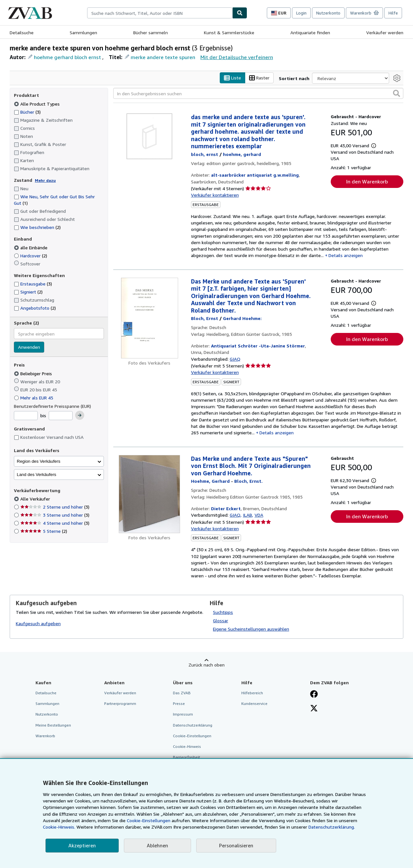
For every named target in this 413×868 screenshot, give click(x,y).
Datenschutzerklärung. (332, 827)
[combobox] (160, 13)
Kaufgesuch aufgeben (38, 623)
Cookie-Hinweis (187, 746)
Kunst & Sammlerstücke (229, 32)
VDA (259, 515)
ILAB (247, 515)
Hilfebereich (252, 693)
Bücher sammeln (151, 32)
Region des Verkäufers (39, 461)
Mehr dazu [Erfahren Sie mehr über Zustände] (45, 180)
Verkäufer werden (385, 32)
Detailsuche (22, 32)
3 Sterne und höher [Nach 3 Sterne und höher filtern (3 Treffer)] (55, 515)
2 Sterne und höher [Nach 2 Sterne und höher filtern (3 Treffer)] (55, 507)
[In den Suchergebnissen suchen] (258, 94)
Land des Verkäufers (36, 475)
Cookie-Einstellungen (149, 820)
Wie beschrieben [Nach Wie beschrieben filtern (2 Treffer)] (37, 227)
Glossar (221, 621)
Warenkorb (45, 736)
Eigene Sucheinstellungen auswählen (251, 629)
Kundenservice (254, 704)
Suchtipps (223, 612)
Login (301, 13)
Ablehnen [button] (157, 845)
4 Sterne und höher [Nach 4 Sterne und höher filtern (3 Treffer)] (55, 523)
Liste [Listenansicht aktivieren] (232, 78)
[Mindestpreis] (26, 416)
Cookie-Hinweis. (59, 827)
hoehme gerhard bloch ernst (67, 57)
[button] (397, 94)
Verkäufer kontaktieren (215, 195)
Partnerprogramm (120, 704)
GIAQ (235, 359)
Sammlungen (83, 32)
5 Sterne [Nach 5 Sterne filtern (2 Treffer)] (44, 531)
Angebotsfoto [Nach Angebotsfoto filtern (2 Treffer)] (35, 308)
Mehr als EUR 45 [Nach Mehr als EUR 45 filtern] (34, 398)
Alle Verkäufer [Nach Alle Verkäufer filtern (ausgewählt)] (36, 499)
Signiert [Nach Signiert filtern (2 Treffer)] (28, 292)
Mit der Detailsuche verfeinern (237, 57)
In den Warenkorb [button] (367, 182)
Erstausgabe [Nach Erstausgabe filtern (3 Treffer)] (33, 284)
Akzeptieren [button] (82, 845)
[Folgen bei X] (314, 709)
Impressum (183, 714)
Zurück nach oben (206, 665)
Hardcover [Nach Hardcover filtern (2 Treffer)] (30, 256)
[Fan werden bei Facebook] (314, 695)
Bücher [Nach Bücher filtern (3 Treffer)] (27, 112)
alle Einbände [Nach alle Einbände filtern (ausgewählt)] (31, 248)
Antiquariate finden (310, 32)
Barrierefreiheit (186, 757)
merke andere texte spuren (163, 57)
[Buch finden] (240, 13)
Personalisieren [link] (236, 845)
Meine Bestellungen (53, 725)
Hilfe (393, 13)
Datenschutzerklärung (193, 725)
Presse (179, 704)
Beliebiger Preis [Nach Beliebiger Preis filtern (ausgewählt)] (34, 373)
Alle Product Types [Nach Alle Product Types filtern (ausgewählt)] (37, 104)
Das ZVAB (182, 693)
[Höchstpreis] (61, 416)
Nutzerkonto (328, 13)
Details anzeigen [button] (346, 256)
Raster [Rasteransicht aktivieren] (259, 78)
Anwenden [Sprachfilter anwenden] (29, 347)
